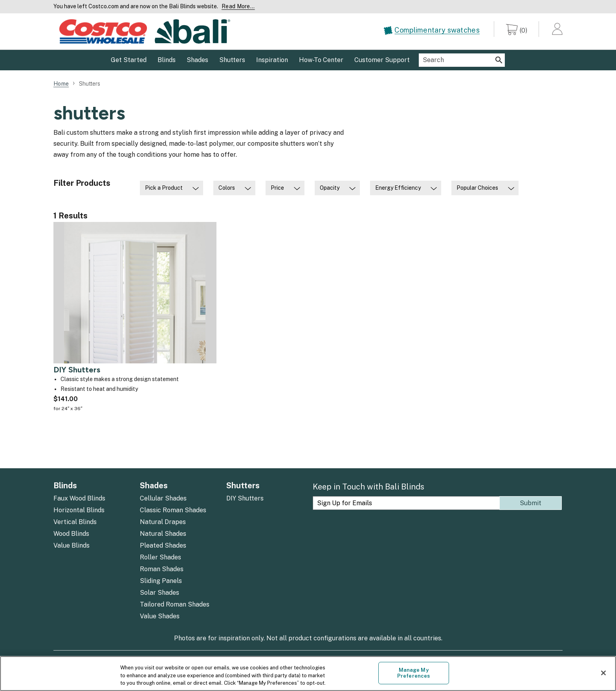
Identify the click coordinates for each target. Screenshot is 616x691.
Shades (154, 486)
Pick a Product (164, 188)
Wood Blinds (71, 534)
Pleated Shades (163, 545)
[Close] (603, 673)
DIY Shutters (245, 498)
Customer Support (382, 60)
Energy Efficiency (398, 188)
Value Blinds (71, 545)
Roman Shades (162, 569)
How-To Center (321, 60)
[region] (308, 674)
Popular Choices (477, 188)
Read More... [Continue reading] (238, 6)
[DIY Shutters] (135, 323)
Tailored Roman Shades (175, 604)
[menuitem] (438, 32)
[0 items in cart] (517, 31)
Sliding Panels (161, 581)
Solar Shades (159, 593)
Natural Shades (163, 534)
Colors (227, 188)
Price (277, 188)
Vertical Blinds (75, 522)
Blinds (65, 486)
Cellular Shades (163, 498)
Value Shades (160, 616)
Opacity (330, 188)
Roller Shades (160, 557)
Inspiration (272, 60)
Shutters (243, 486)
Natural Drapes (163, 522)
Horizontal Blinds (79, 510)
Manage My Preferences (413, 673)
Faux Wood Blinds (79, 498)
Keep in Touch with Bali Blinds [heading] (368, 487)
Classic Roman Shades (173, 510)
